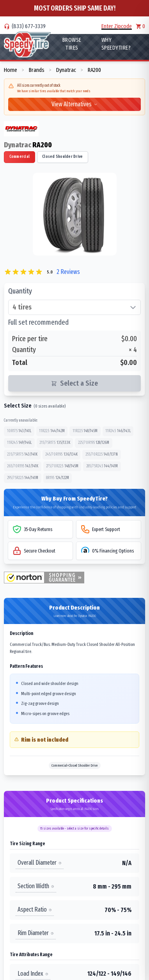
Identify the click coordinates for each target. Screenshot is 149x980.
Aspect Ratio (35, 909)
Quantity (20, 291)
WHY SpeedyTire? (116, 44)
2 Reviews (68, 272)
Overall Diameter (40, 863)
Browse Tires (72, 44)
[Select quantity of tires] (74, 308)
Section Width (36, 886)
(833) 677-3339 (29, 26)
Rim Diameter (36, 933)
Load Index (33, 974)
